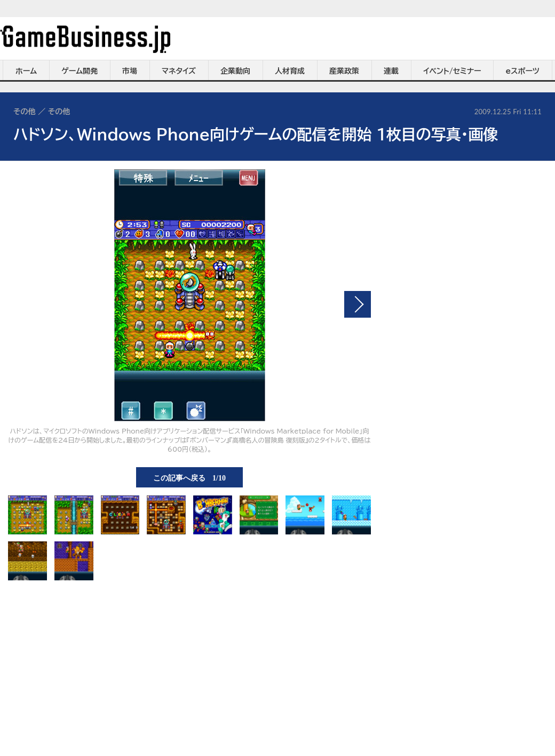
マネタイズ (179, 71)
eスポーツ (523, 71)
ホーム (26, 71)
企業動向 (235, 71)
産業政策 (344, 71)
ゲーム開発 (80, 71)
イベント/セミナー (452, 71)
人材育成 (290, 71)
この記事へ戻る (189, 477)
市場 (130, 71)
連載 (391, 71)
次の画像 (358, 304)
